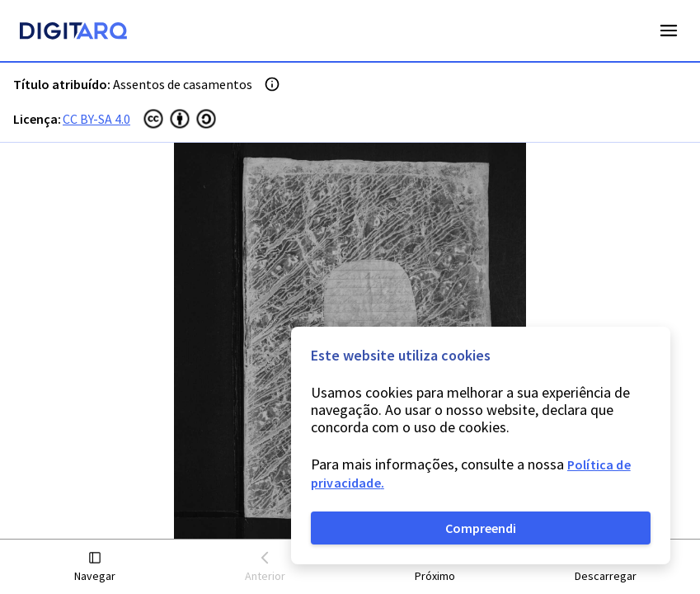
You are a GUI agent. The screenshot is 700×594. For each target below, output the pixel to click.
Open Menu (669, 31)
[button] (95, 567)
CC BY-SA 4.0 (96, 119)
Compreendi (481, 528)
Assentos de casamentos (183, 84)
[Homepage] (73, 33)
